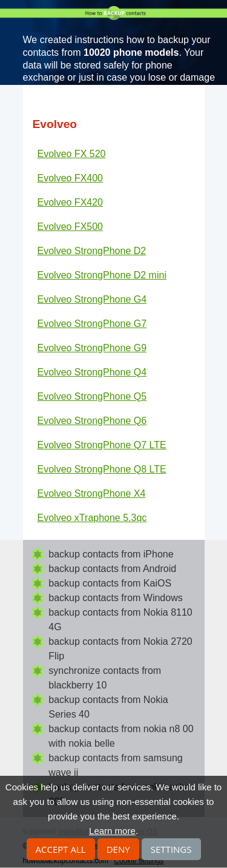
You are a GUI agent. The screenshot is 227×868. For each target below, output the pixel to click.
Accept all (61, 849)
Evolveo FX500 (71, 227)
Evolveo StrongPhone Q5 (92, 396)
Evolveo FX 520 (72, 154)
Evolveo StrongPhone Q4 (92, 372)
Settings (171, 849)
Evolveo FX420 (71, 202)
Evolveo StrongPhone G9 (92, 348)
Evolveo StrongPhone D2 (92, 251)
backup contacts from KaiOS (110, 583)
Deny (118, 849)
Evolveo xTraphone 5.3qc (92, 518)
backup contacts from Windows (115, 598)
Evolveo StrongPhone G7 (92, 324)
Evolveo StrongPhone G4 (92, 299)
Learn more (112, 831)
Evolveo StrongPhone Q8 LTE (102, 469)
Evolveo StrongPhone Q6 (92, 421)
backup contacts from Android (112, 569)
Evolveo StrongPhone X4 (92, 493)
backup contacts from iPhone (111, 554)
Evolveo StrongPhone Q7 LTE (102, 445)
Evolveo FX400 (71, 178)
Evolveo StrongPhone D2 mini (102, 275)
